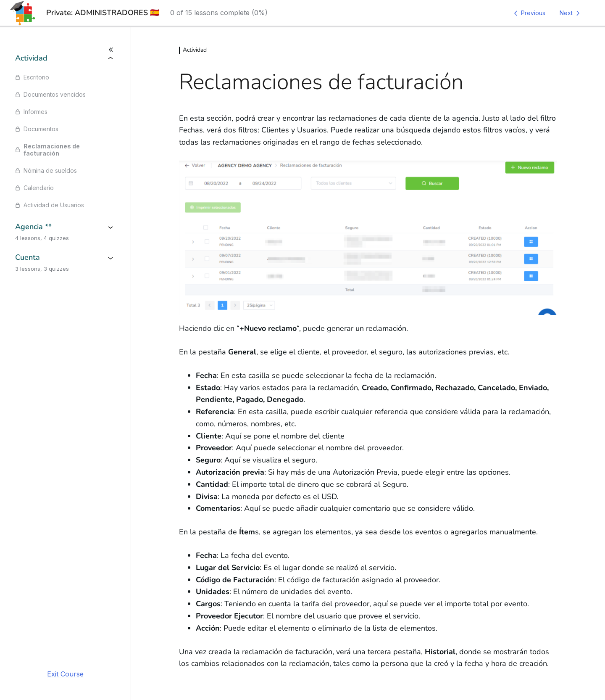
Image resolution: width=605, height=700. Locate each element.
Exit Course (65, 674)
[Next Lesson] (571, 13)
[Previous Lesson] (528, 13)
